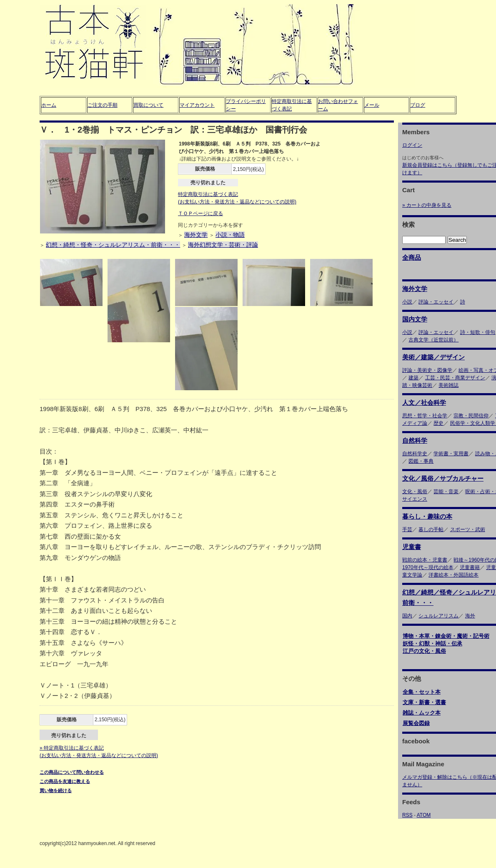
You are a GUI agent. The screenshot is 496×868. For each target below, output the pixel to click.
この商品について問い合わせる (72, 772)
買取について (148, 105)
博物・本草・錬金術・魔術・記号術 (446, 636)
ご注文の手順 (103, 105)
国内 (407, 616)
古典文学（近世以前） (433, 340)
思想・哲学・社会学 (425, 416)
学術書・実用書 (451, 454)
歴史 (438, 423)
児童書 (412, 547)
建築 (413, 378)
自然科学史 (415, 454)
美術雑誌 (448, 385)
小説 (407, 302)
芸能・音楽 (446, 492)
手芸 (407, 529)
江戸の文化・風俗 (424, 651)
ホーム (49, 105)
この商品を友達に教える (65, 781)
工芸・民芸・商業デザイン (455, 378)
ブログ (418, 105)
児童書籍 (470, 567)
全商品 (412, 257)
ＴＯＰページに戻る (200, 213)
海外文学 (196, 235)
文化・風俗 (415, 492)
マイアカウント (197, 105)
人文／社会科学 (424, 403)
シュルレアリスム (438, 616)
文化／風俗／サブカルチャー (443, 478)
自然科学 (415, 440)
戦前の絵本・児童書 (425, 560)
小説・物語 (230, 235)
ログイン (412, 145)
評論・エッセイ (436, 302)
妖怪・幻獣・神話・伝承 (432, 643)
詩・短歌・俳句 (478, 332)
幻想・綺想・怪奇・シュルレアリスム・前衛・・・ (113, 245)
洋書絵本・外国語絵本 (453, 575)
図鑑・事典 (421, 461)
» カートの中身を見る (427, 205)
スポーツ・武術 (468, 529)
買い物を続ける (56, 790)
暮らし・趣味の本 (427, 516)
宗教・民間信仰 (471, 416)
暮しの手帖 (431, 529)
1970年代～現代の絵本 (428, 567)
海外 (470, 616)
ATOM (424, 815)
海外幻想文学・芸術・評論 (223, 245)
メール (372, 105)
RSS (407, 815)
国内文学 (415, 319)
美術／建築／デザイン (433, 357)
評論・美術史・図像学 (427, 370)
